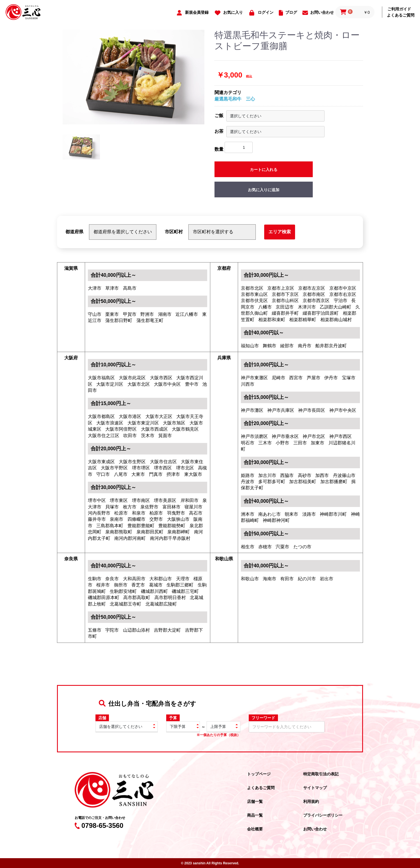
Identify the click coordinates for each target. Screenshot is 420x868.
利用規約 (311, 801)
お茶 (219, 131)
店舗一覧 (255, 801)
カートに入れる (264, 170)
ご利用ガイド (399, 9)
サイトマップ (315, 788)
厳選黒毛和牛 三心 (235, 99)
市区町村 (174, 232)
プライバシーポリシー (323, 815)
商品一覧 (255, 815)
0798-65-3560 (99, 825)
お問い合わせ (315, 829)
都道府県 (74, 232)
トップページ (259, 774)
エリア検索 (280, 232)
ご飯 (219, 116)
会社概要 (255, 829)
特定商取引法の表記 (321, 774)
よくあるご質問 (401, 15)
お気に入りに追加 (264, 190)
